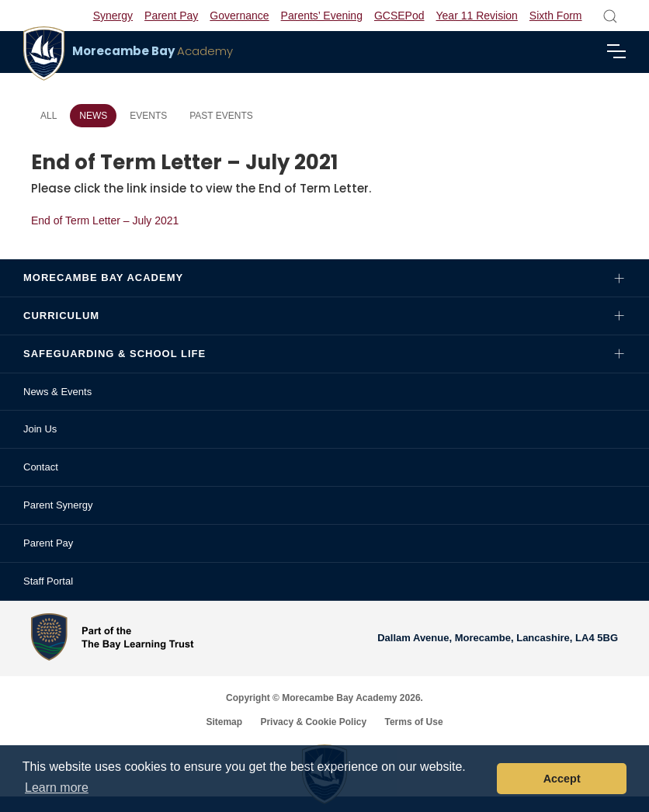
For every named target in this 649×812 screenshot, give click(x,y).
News (93, 116)
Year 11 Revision (477, 16)
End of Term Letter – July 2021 (105, 220)
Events (148, 116)
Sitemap (224, 722)
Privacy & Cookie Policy (313, 722)
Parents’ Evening (322, 16)
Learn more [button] (57, 788)
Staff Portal (48, 581)
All (49, 116)
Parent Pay (171, 16)
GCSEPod (399, 16)
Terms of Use (413, 722)
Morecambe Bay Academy (103, 278)
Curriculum (61, 316)
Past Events (221, 116)
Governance (239, 16)
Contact (41, 467)
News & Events (57, 392)
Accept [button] (562, 779)
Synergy (113, 16)
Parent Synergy (58, 505)
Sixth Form (556, 16)
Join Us (40, 429)
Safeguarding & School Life (115, 354)
